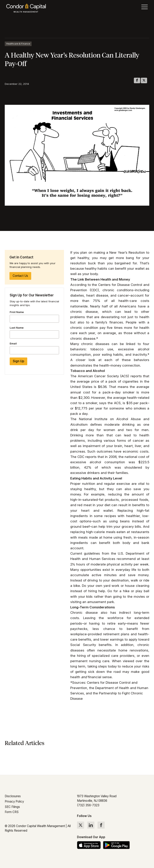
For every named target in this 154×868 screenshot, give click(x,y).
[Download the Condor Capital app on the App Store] (89, 845)
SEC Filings (12, 807)
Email (13, 343)
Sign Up (18, 361)
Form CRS (12, 812)
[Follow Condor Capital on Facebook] (101, 825)
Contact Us (20, 276)
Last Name (17, 328)
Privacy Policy (14, 801)
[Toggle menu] (145, 8)
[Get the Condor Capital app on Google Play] (116, 845)
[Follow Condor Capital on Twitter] (81, 825)
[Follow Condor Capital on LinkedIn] (91, 825)
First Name (17, 312)
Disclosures (13, 796)
